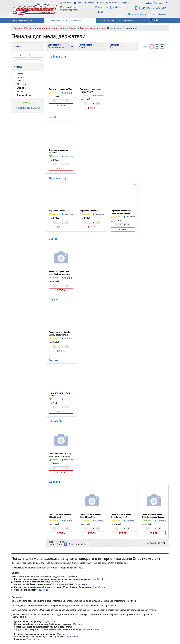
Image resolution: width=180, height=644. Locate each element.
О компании (67, 3)
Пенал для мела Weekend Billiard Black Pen (91, 516)
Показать (28, 103)
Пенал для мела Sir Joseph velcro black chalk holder (61, 455)
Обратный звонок (137, 14)
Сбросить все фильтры (28, 108)
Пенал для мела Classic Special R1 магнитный (59, 334)
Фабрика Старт (58, 57)
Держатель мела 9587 (59, 211)
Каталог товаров (22, 21)
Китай (53, 117)
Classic (53, 300)
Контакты (113, 3)
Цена (17, 46)
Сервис (102, 3)
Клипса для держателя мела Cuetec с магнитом (60, 273)
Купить (61, 105)
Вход (150, 3)
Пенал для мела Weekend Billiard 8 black (60, 516)
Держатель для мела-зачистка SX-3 (59, 151)
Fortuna (54, 360)
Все (86, 544)
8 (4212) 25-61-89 (152, 8)
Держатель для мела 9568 (61, 89)
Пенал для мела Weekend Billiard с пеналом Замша (153, 516)
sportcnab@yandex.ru (110, 7)
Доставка (91, 3)
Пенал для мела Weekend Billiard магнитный (122, 516)
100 (164, 543)
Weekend (54, 482)
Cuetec (53, 239)
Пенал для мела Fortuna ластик (60, 394)
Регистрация (159, 3)
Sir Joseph (55, 421)
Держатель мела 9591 (90, 211)
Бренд (18, 67)
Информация (125, 3)
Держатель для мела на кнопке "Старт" (90, 91)
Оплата (80, 3)
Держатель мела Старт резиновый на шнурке (121, 212)
